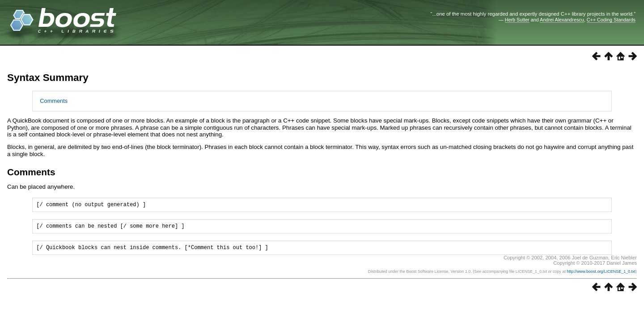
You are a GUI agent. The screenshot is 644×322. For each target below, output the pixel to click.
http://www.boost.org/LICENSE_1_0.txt (601, 275)
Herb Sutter (517, 20)
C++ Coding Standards (611, 20)
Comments (54, 101)
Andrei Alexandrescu (562, 20)
